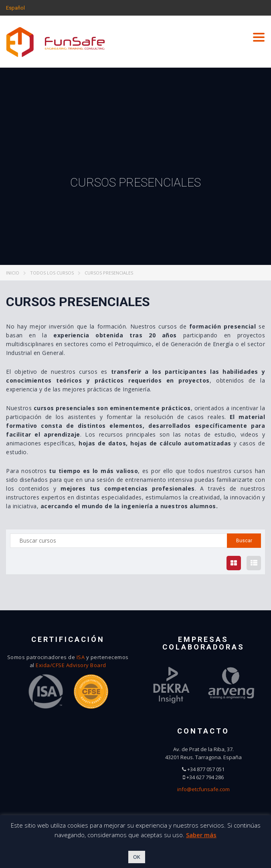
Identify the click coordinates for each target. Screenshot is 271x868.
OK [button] (137, 857)
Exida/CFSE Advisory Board (71, 665)
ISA (81, 657)
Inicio (13, 273)
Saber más (201, 835)
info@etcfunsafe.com (203, 789)
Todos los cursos (52, 273)
